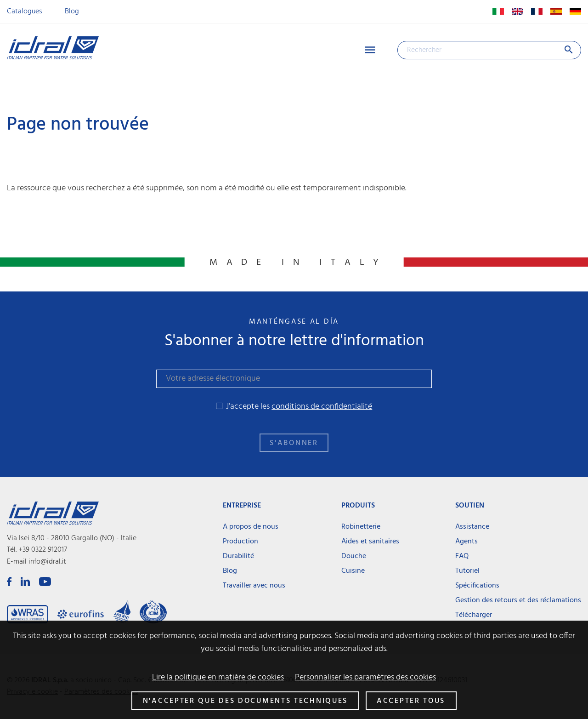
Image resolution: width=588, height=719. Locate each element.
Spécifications (477, 586)
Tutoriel (467, 571)
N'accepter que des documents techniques (245, 701)
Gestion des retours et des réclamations (518, 600)
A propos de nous (251, 527)
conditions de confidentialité (322, 407)
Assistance (472, 527)
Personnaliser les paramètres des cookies (365, 678)
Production (240, 542)
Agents (466, 542)
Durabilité (238, 556)
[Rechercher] (489, 50)
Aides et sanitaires (370, 542)
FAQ (462, 556)
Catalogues (25, 11)
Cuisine (353, 571)
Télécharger (474, 615)
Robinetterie (361, 527)
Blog (72, 11)
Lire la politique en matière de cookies (218, 678)
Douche (354, 556)
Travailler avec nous (254, 586)
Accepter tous (411, 701)
